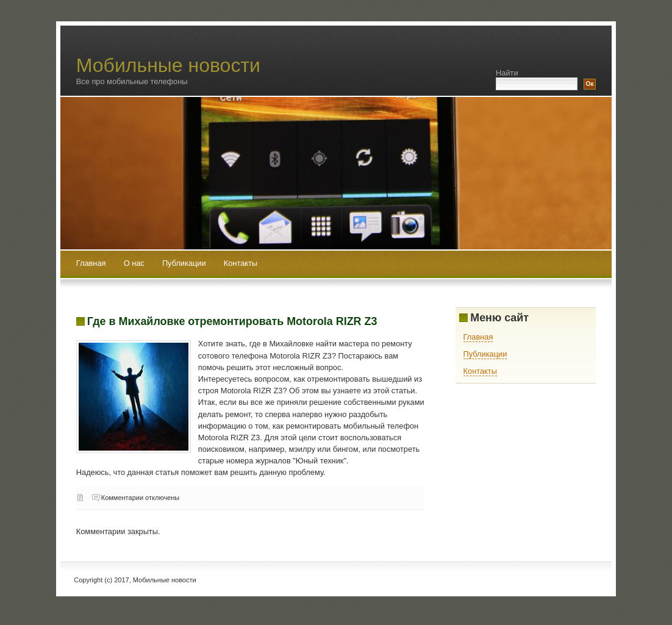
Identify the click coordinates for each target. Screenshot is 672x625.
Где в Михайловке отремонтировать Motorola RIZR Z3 (232, 321)
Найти (507, 73)
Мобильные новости (168, 65)
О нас (135, 263)
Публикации (185, 263)
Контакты (241, 263)
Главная (91, 263)
